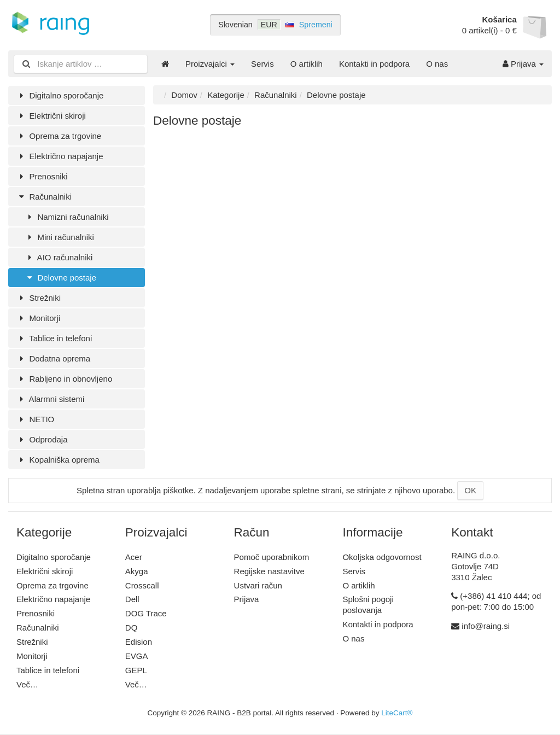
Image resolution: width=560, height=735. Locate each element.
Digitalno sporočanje (60, 95)
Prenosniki (42, 176)
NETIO (35, 419)
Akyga (137, 571)
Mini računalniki (59, 237)
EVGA (137, 656)
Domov (184, 95)
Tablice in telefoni (54, 338)
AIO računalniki (59, 257)
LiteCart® (397, 713)
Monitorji (38, 318)
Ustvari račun (258, 585)
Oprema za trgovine (59, 136)
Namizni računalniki (67, 217)
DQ (132, 628)
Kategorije (226, 95)
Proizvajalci (210, 64)
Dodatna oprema (53, 358)
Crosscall (142, 585)
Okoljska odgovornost (382, 557)
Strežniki (39, 298)
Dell (132, 599)
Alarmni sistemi (50, 399)
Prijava (523, 64)
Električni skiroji (51, 116)
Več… (27, 684)
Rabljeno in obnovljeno (64, 379)
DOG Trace (146, 613)
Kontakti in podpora (374, 64)
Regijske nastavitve (269, 571)
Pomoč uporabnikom (272, 557)
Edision (139, 642)
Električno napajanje (60, 156)
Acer (134, 557)
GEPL (136, 670)
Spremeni (316, 25)
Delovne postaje (60, 278)
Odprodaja (42, 439)
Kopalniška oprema (58, 460)
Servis (262, 64)
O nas (437, 64)
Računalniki (44, 197)
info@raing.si (486, 626)
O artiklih (307, 64)
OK (470, 490)
